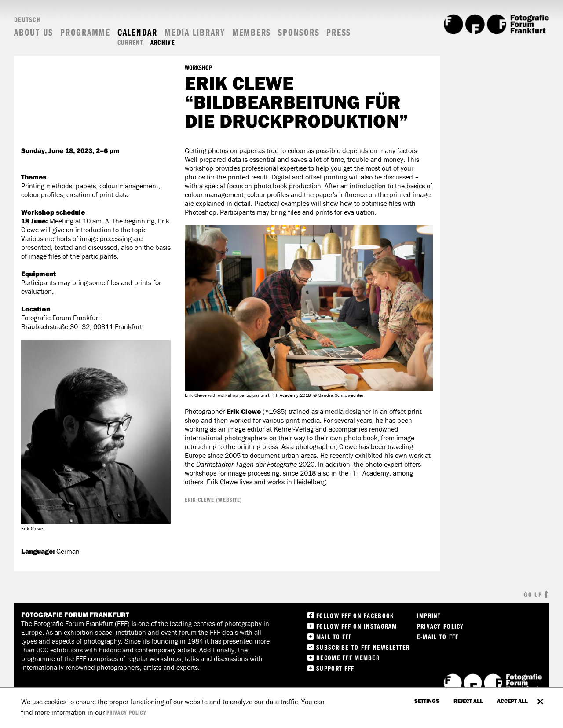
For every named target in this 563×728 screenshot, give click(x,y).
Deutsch (27, 19)
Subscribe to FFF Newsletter (363, 647)
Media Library (195, 32)
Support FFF (335, 668)
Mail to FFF (334, 637)
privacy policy (126, 713)
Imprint (429, 615)
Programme (85, 32)
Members (252, 32)
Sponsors (299, 32)
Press (339, 32)
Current (130, 42)
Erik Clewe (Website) (214, 500)
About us (34, 32)
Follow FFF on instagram (356, 626)
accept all (512, 701)
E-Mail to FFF (438, 637)
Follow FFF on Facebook (355, 615)
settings (427, 701)
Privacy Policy (441, 626)
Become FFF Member (348, 658)
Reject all (468, 701)
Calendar (137, 32)
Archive (163, 42)
